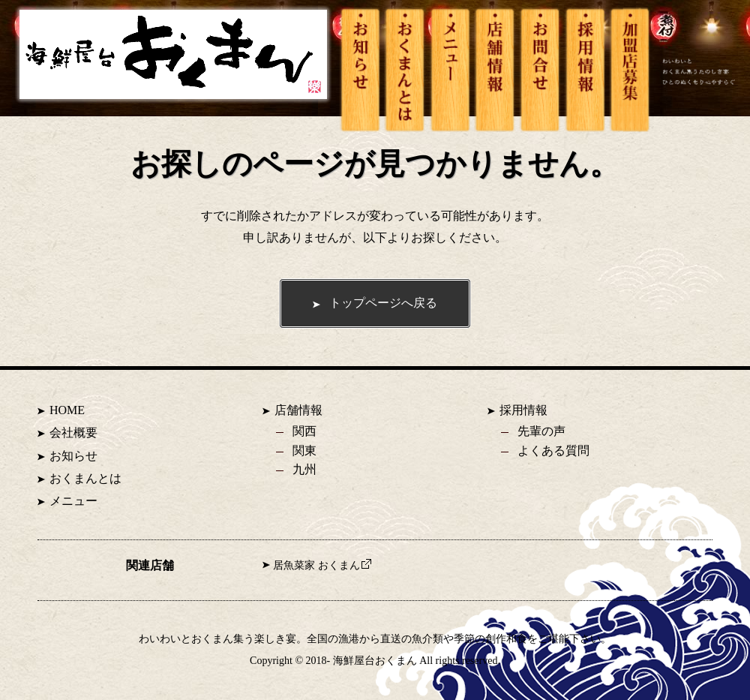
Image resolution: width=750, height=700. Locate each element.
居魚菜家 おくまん (322, 565)
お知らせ (73, 456)
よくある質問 (553, 451)
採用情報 (523, 410)
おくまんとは (85, 478)
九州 (304, 469)
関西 (304, 431)
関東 (304, 451)
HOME (67, 410)
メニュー (73, 501)
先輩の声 (541, 431)
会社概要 (73, 433)
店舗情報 (298, 410)
